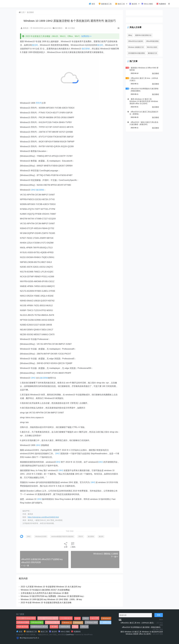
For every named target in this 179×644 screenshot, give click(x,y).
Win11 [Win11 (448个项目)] (86, 618)
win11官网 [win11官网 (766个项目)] (95, 618)
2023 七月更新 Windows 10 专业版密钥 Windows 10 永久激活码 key (51, 587)
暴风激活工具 (152, 53)
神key (130, 35)
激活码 (133, 4)
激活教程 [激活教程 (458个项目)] (55, 627)
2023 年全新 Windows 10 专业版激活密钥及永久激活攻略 (46, 603)
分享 (66, 545)
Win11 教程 (147, 4)
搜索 (159, 615)
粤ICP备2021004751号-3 (29, 638)
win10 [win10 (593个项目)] (78, 618)
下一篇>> (114, 557)
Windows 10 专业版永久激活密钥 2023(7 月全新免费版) (45, 590)
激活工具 (120, 4)
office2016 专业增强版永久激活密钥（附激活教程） (142, 627)
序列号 (39, 103)
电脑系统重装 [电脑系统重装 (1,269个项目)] (65, 627)
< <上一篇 (25, 565)
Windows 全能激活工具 (136, 47)
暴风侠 (25, 28)
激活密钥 (86, 49)
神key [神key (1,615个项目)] (76, 627)
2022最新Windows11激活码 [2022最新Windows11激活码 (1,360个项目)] (49, 618)
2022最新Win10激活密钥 (136, 53)
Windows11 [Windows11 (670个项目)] (79, 623)
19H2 (33, 190)
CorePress (70, 635)
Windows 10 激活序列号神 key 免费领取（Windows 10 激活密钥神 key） (53, 596)
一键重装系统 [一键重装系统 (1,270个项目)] (106, 622)
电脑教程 (161, 4)
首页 (92, 4)
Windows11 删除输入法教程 (105, 554)
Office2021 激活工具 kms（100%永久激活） (138, 623)
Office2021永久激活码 (135, 41)
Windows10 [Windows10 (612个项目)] (107, 618)
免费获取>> (86, 36)
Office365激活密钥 (152, 41)
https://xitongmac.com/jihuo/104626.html (43, 517)
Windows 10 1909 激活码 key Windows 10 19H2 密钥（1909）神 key (51, 599)
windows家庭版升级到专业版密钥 (62, 537)
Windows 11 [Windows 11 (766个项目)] (67, 623)
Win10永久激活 (152, 47)
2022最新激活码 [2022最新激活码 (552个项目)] (66, 618)
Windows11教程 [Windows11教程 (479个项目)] (92, 622)
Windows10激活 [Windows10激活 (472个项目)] (37, 622)
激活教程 (30, 12)
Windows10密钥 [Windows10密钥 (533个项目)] (23, 622)
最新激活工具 (105, 4)
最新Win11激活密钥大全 (143, 35)
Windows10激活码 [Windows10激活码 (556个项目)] (53, 622)
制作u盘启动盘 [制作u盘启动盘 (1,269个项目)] (23, 627)
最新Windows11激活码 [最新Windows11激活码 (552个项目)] (40, 627)
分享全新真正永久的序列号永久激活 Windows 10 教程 (45, 593)
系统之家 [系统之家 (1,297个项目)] (85, 627)
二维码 (73, 545)
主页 (22, 12)
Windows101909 (41, 537)
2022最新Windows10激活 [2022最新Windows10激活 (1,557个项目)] (27, 618)
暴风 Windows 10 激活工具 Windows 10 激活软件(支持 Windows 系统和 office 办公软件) (144, 101)
